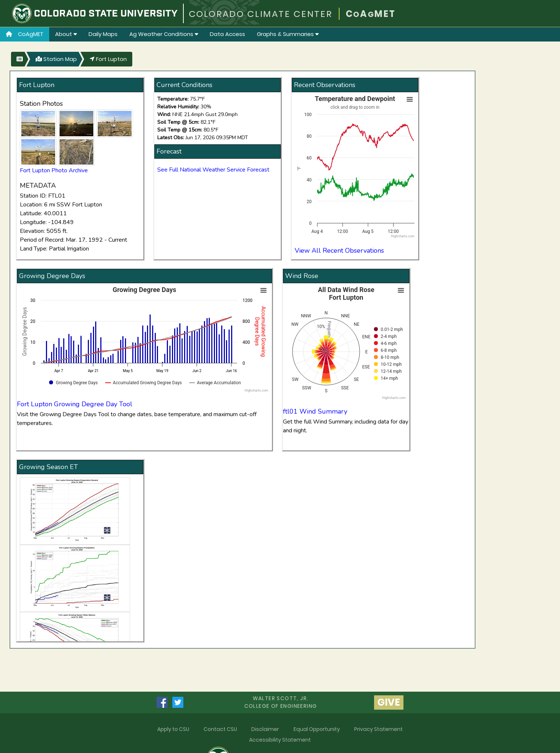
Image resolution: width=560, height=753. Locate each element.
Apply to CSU (173, 729)
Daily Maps (103, 34)
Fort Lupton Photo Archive (54, 170)
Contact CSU (220, 729)
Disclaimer (265, 729)
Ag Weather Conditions (164, 34)
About (66, 34)
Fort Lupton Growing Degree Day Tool (75, 404)
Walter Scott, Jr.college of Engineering (281, 702)
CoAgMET (25, 34)
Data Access (227, 34)
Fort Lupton (108, 59)
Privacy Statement (378, 729)
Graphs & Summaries (288, 34)
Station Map (56, 59)
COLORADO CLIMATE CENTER (261, 14)
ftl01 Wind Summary (315, 411)
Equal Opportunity (317, 729)
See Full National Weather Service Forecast (213, 170)
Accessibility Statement (280, 740)
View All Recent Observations (339, 251)
